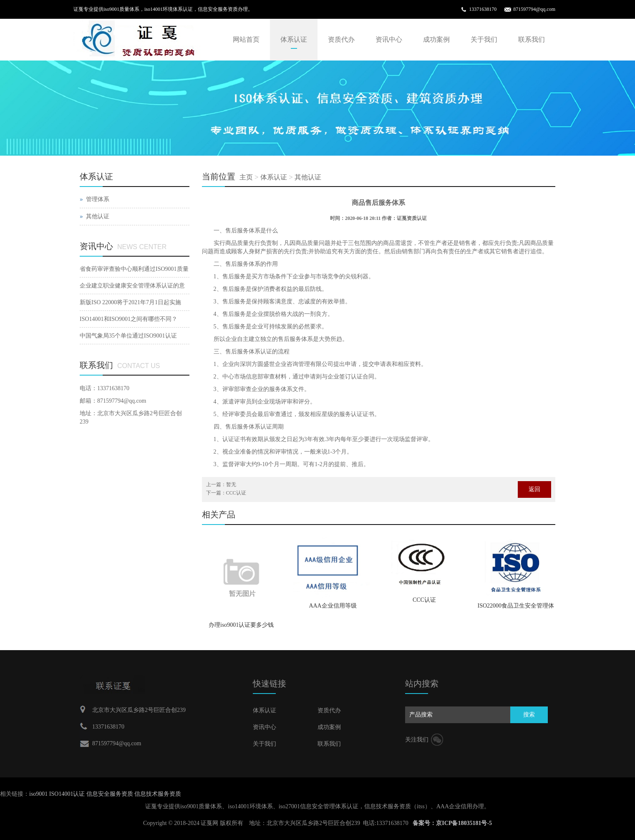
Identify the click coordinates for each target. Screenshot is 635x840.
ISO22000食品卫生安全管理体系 (516, 608)
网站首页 (246, 39)
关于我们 (484, 39)
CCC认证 (424, 600)
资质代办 (341, 39)
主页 (246, 177)
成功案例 (436, 39)
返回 (534, 489)
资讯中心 (389, 39)
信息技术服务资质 (158, 794)
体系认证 (294, 39)
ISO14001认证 (68, 794)
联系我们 (532, 39)
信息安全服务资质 (111, 794)
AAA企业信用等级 (333, 606)
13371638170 (483, 9)
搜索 (529, 715)
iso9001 (39, 794)
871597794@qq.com (534, 9)
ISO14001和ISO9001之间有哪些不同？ (129, 319)
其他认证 (308, 177)
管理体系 (98, 199)
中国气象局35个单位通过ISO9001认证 (128, 336)
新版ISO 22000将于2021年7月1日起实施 (130, 302)
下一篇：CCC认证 (226, 493)
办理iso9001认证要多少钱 (241, 625)
